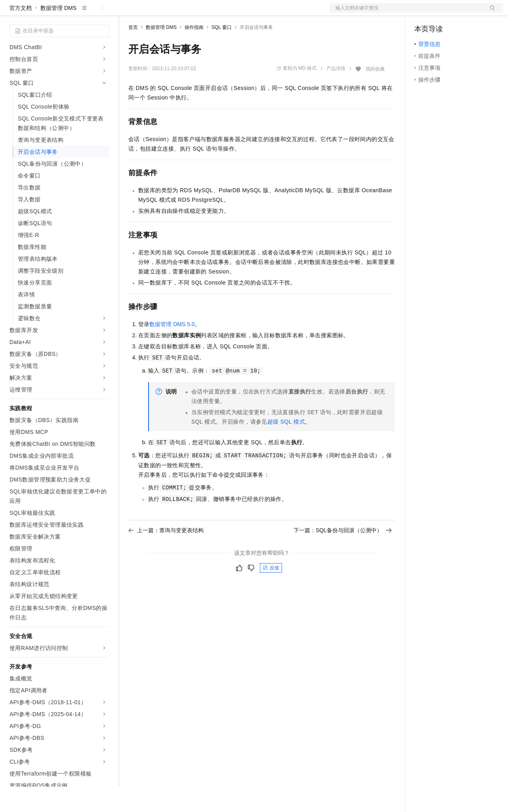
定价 (171, 13)
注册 (461, 13)
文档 (406, 13)
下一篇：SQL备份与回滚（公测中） (343, 556)
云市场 (193, 13)
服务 (234, 13)
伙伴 (215, 13)
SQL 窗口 (222, 53)
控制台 (442, 13)
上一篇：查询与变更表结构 (166, 556)
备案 (423, 13)
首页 (133, 53)
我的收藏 (375, 94)
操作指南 (194, 53)
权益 (152, 13)
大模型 (81, 13)
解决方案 (128, 13)
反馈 (271, 593)
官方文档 (21, 33)
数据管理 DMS (58, 33)
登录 (490, 13)
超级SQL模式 (286, 447)
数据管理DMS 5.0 (172, 350)
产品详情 (336, 94)
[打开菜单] (13, 13)
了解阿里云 (261, 13)
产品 (103, 13)
